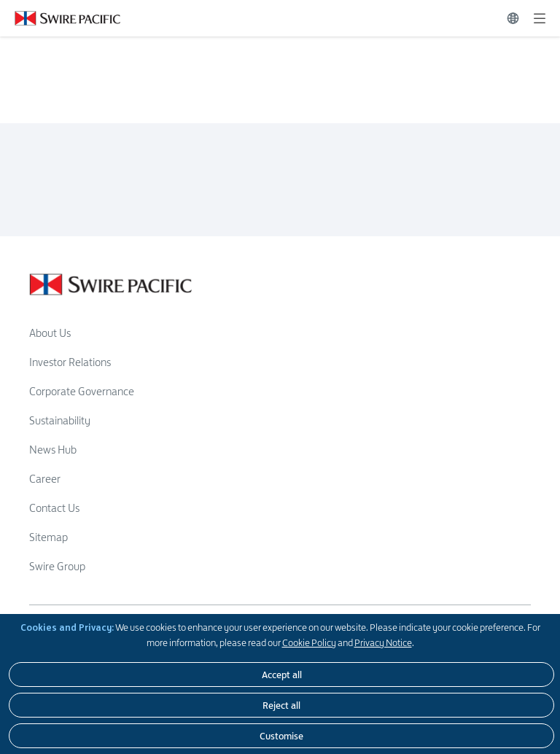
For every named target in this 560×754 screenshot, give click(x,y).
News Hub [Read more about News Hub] (53, 450)
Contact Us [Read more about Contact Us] (54, 508)
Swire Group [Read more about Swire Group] (57, 566)
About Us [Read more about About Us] (50, 333)
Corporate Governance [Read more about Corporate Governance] (82, 391)
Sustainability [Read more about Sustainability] (60, 420)
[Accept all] (281, 675)
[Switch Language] (513, 18)
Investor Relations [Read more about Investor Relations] (70, 362)
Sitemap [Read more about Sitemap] (48, 537)
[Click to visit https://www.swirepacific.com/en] (60, 18)
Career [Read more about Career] (45, 479)
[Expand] (540, 18)
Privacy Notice (383, 642)
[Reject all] (281, 705)
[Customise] (281, 736)
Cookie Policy (309, 642)
